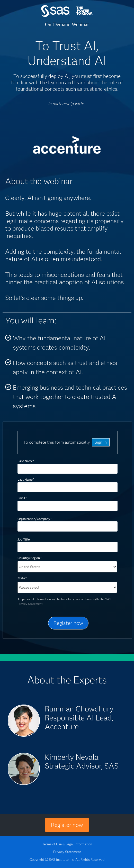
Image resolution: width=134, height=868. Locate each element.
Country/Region (29, 558)
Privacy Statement (67, 852)
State (22, 578)
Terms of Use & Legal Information (67, 844)
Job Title (24, 539)
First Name (26, 461)
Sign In (101, 442)
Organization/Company (34, 519)
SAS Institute (67, 16)
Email (22, 498)
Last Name (26, 479)
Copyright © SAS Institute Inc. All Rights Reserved (67, 860)
